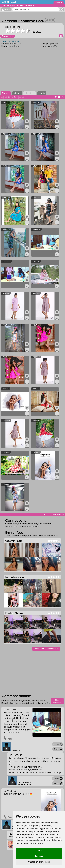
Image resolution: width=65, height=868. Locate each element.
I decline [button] (39, 856)
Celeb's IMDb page (10, 41)
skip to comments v (53, 514)
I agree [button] (39, 850)
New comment (57, 701)
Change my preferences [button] (39, 862)
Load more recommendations (46, 649)
